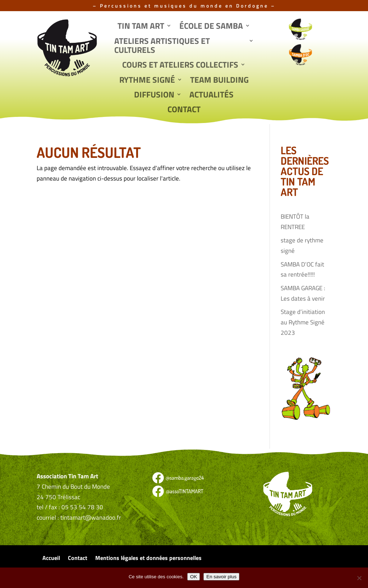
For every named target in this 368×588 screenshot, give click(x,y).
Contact (184, 110)
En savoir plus (221, 577)
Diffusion (154, 95)
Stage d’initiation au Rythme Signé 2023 (303, 322)
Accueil (51, 559)
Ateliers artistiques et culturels (162, 46)
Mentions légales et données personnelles (148, 559)
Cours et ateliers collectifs (180, 65)
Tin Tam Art (141, 27)
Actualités (211, 95)
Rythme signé (147, 81)
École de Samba (211, 27)
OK (194, 577)
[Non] (359, 578)
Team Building (219, 81)
